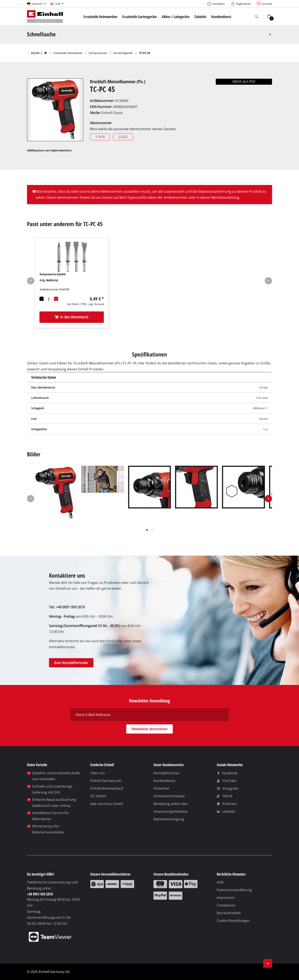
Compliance (226, 905)
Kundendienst (164, 781)
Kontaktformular (167, 773)
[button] (31, 281)
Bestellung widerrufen (171, 804)
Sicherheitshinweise (169, 796)
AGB (220, 882)
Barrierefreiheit (229, 913)
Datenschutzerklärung (234, 890)
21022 (123, 137)
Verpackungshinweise (170, 811)
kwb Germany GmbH (107, 804)
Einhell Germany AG (106, 781)
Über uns (98, 773)
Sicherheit (161, 788)
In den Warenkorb (72, 317)
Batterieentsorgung (169, 819)
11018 (100, 137)
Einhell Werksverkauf (107, 788)
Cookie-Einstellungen (233, 921)
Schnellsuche (150, 34)
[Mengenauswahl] (49, 299)
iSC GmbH (98, 796)
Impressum (226, 898)
